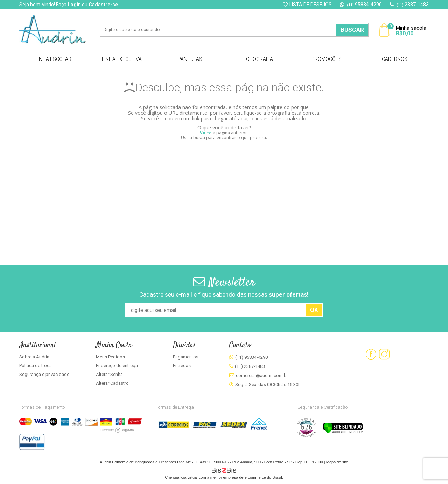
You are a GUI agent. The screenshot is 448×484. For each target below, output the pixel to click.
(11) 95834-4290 (251, 357)
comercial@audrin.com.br (262, 375)
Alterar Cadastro (112, 383)
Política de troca (36, 366)
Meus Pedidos (110, 357)
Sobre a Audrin (34, 357)
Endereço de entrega (117, 366)
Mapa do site (337, 462)
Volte (206, 133)
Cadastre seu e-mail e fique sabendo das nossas (224, 294)
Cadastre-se (103, 5)
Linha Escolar (53, 59)
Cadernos (395, 59)
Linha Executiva (122, 59)
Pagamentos (186, 357)
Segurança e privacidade (44, 374)
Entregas (182, 366)
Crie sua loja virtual (181, 477)
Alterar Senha (109, 374)
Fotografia (258, 59)
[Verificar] (343, 432)
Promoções (327, 59)
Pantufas (190, 59)
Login (74, 5)
